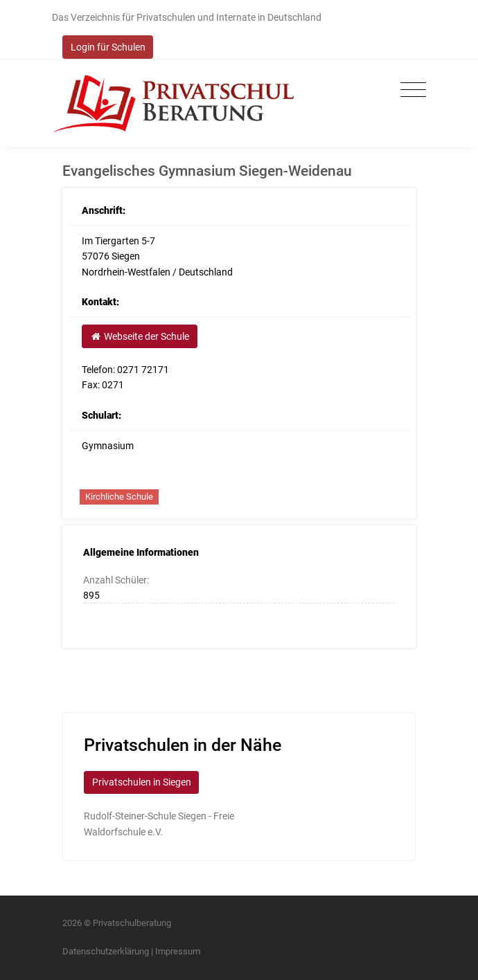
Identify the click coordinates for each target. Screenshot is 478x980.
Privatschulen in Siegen (142, 782)
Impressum (178, 951)
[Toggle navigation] (410, 90)
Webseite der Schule (139, 336)
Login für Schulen (108, 47)
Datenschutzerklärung (106, 951)
